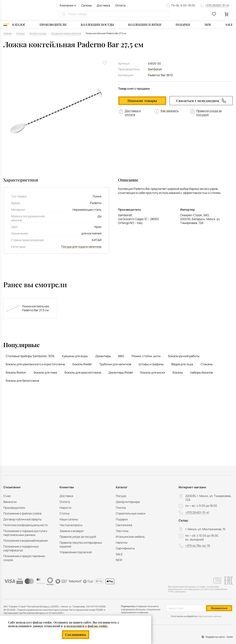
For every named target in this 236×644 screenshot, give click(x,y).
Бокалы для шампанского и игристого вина (35, 364)
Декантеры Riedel (121, 372)
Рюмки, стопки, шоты (146, 356)
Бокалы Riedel (82, 364)
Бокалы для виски (153, 372)
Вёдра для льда (182, 364)
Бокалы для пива (45, 372)
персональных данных (210, 616)
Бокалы (178, 372)
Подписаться (219, 608)
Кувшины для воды (75, 356)
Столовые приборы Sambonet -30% (30, 356)
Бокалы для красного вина (83, 372)
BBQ (121, 356)
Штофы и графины (151, 364)
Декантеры (103, 356)
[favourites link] (214, 14)
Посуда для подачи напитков (81, 247)
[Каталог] (14, 25)
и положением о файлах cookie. (86, 626)
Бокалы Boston (16, 372)
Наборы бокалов (202, 372)
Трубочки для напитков (115, 364)
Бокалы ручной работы (184, 356)
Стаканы (207, 364)
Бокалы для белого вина (22, 381)
